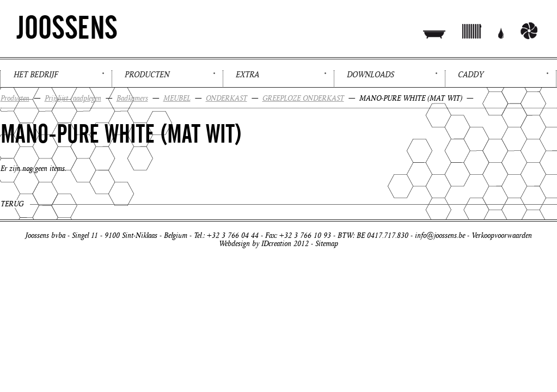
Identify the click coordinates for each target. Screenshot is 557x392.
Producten (147, 75)
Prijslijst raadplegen (73, 98)
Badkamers (132, 98)
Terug (12, 204)
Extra (247, 75)
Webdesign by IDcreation (255, 244)
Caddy (471, 75)
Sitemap (327, 244)
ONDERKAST (227, 98)
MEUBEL (177, 98)
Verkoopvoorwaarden (502, 235)
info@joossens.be (440, 235)
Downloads (371, 75)
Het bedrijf (36, 75)
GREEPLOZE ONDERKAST (303, 98)
